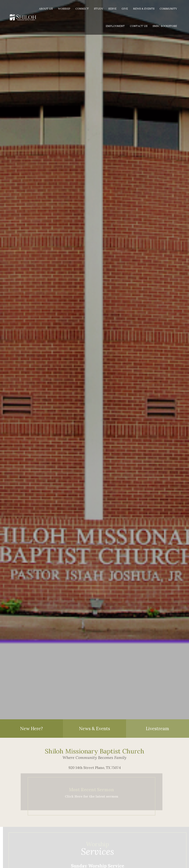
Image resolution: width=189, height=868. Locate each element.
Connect (82, 9)
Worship (64, 9)
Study (99, 9)
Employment (115, 26)
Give (125, 9)
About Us (46, 9)
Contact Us (139, 26)
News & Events (144, 9)
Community (168, 9)
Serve (112, 9)
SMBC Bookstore (165, 26)
